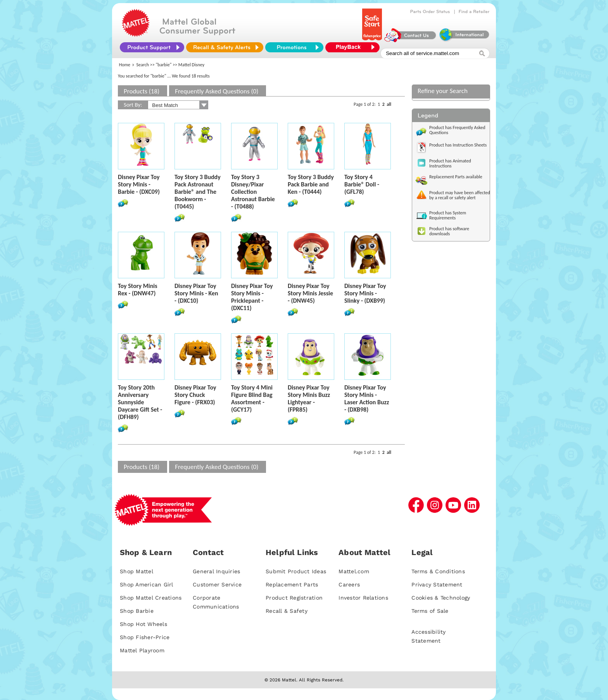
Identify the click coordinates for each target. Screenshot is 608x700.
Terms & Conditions (438, 571)
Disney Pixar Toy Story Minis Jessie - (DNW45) (310, 293)
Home (125, 65)
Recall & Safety (287, 611)
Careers (349, 584)
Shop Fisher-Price (145, 637)
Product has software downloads (449, 231)
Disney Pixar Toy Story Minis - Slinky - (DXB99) (365, 293)
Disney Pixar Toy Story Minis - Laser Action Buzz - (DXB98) (367, 398)
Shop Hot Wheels (143, 624)
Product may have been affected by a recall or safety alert (460, 195)
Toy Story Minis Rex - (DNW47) (138, 290)
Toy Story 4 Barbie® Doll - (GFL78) (362, 184)
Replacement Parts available (456, 177)
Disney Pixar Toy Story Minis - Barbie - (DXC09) (139, 184)
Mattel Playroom (142, 650)
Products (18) (142, 91)
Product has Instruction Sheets (458, 145)
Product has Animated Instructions (450, 163)
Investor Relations (363, 598)
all (389, 104)
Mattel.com (354, 571)
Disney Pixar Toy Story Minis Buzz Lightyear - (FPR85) (309, 398)
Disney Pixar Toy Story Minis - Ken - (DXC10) (196, 293)
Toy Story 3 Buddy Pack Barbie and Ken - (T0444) (311, 184)
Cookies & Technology (441, 598)
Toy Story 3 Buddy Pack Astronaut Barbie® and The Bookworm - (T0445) (198, 192)
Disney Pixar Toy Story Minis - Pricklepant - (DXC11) (252, 297)
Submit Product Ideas (296, 571)
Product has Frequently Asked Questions (457, 130)
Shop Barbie (137, 611)
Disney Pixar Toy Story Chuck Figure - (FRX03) (195, 395)
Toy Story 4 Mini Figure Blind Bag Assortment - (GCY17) (252, 398)
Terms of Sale (430, 611)
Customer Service (217, 584)
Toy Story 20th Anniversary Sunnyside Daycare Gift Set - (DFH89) (140, 402)
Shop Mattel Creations (151, 598)
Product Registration (294, 598)
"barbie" (164, 65)
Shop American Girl (147, 584)
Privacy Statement (437, 584)
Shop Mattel (136, 571)
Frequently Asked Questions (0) (217, 91)
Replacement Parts (292, 584)
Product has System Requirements (448, 215)
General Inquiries (216, 571)
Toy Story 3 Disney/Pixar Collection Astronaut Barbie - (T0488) (253, 192)
